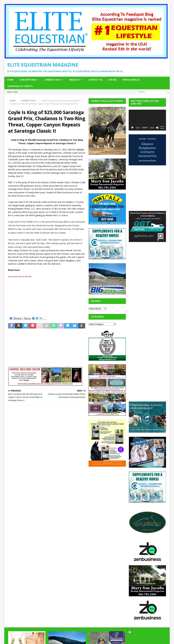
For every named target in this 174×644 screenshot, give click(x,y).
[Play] (133, 128)
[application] (147, 120)
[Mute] (157, 128)
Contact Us (95, 80)
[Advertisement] (47, 297)
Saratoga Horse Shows (20, 276)
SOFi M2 (112, 80)
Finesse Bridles (131, 80)
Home (10, 80)
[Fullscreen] (162, 128)
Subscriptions (28, 80)
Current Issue (53, 80)
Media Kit (75, 80)
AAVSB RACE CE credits (20, 86)
